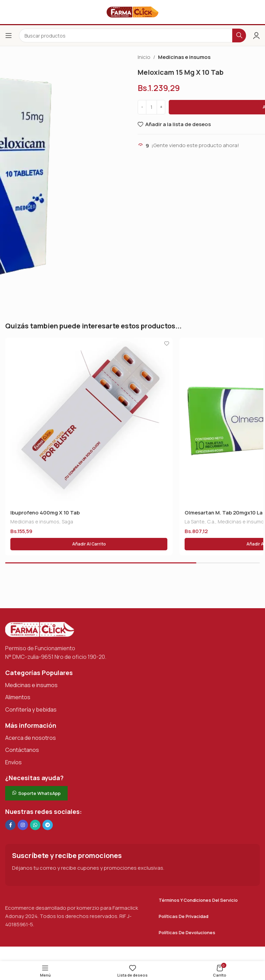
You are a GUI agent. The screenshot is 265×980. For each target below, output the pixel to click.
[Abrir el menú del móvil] (9, 35)
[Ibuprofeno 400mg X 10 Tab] (89, 421)
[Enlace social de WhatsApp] (35, 825)
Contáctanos (22, 750)
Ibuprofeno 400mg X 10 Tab (45, 513)
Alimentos (18, 697)
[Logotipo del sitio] (132, 12)
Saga (67, 522)
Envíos (13, 762)
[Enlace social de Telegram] (48, 825)
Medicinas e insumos (184, 57)
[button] (89, 544)
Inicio (144, 57)
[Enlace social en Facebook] (10, 825)
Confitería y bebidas (31, 710)
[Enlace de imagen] (40, 629)
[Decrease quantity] (142, 107)
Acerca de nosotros (31, 738)
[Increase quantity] (161, 107)
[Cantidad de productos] (151, 107)
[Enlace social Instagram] (23, 825)
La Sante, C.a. (200, 522)
